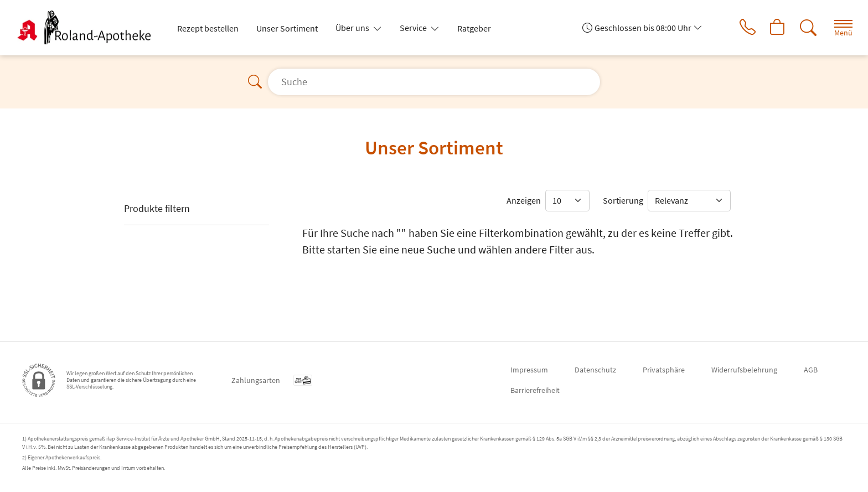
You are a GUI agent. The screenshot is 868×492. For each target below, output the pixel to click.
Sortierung (623, 200)
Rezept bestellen (208, 28)
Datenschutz (595, 370)
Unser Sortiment (287, 28)
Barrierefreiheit (535, 390)
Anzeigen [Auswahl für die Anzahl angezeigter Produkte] (524, 200)
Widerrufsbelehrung (744, 370)
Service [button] (414, 28)
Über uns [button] (353, 28)
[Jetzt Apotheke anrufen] (746, 28)
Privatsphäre (664, 370)
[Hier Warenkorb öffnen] (776, 28)
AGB (811, 370)
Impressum (529, 370)
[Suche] (807, 28)
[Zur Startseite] (90, 28)
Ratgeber (474, 28)
